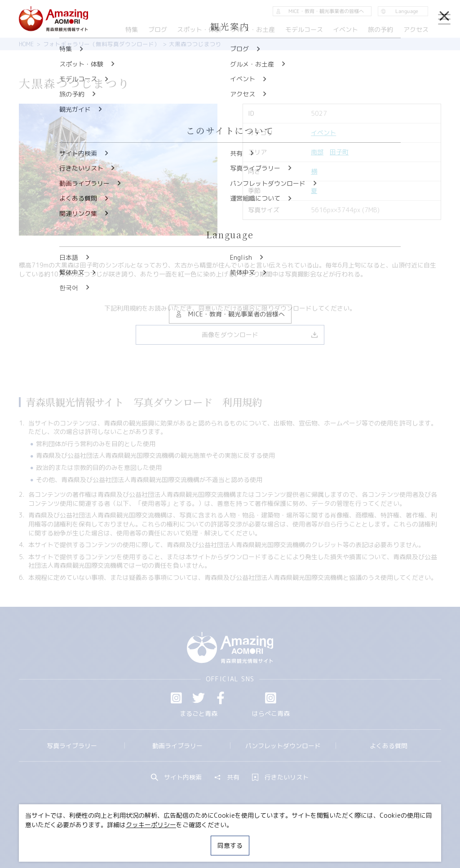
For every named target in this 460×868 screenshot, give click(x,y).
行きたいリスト (280, 777)
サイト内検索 (177, 777)
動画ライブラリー (177, 746)
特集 (132, 29)
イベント (323, 133)
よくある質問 (389, 746)
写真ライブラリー (72, 746)
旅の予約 (381, 29)
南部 (317, 152)
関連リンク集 (313, 838)
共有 (227, 777)
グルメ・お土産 (253, 29)
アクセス (416, 29)
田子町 (339, 152)
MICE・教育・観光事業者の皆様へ (177, 838)
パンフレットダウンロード (283, 746)
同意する (230, 845)
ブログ (158, 29)
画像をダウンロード (260, 335)
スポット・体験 (199, 29)
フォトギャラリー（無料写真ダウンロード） (102, 44)
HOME (26, 44)
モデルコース (304, 29)
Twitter (199, 698)
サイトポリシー (260, 838)
